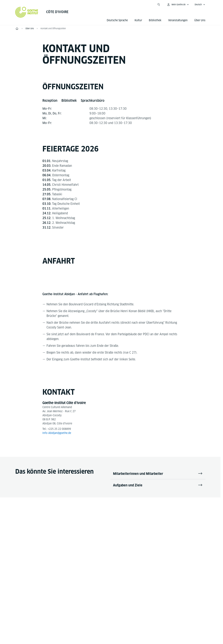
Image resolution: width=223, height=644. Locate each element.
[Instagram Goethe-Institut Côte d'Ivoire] (116, 531)
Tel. (30, 588)
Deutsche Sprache (117, 20)
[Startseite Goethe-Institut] (27, 12)
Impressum (97, 635)
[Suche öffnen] (159, 5)
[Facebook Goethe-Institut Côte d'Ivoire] (94, 531)
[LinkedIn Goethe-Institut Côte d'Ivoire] (127, 531)
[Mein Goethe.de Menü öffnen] (178, 5)
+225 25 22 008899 (59, 429)
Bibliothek (155, 20)
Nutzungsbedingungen (145, 635)
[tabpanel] (110, 109)
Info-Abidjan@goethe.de (57, 433)
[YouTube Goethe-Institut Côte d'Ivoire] (105, 531)
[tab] (50, 101)
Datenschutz (118, 635)
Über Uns (200, 20)
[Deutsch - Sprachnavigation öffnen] (200, 5)
